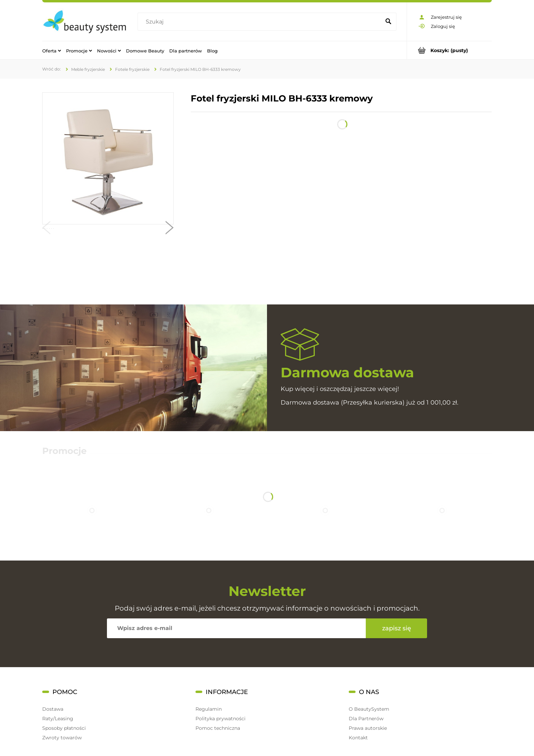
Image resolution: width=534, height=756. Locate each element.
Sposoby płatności (64, 728)
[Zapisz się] (396, 628)
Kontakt (358, 738)
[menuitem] (52, 50)
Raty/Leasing (58, 719)
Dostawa (53, 709)
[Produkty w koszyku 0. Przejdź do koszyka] (449, 50)
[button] (46, 229)
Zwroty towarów (62, 738)
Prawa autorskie (368, 728)
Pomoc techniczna (218, 728)
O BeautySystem (369, 709)
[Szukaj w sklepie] (261, 22)
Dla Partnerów (366, 719)
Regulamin (209, 709)
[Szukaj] (388, 22)
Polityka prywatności (221, 719)
